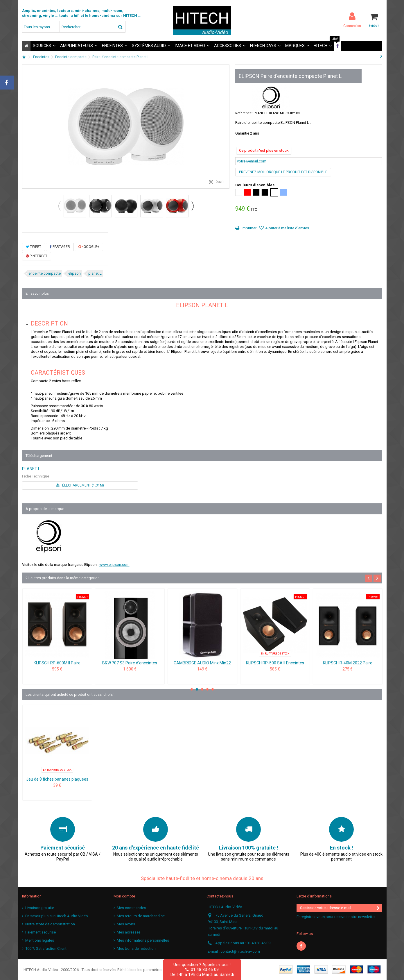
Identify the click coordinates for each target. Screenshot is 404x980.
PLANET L (31, 469)
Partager (60, 247)
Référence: (244, 113)
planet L (95, 273)
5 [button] (213, 689)
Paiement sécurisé (41, 932)
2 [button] (197, 689)
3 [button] (202, 689)
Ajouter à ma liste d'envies (287, 228)
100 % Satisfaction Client (46, 948)
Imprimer (249, 228)
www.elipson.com (114, 565)
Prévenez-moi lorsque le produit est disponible (283, 172)
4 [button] (207, 689)
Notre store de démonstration (50, 924)
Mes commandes (131, 908)
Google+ (89, 247)
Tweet (34, 247)
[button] (44, 46)
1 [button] (192, 689)
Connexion (352, 26)
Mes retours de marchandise (141, 916)
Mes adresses (129, 932)
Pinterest (37, 256)
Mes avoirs (126, 924)
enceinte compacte (45, 273)
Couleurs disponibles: (256, 185)
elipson (74, 273)
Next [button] (193, 206)
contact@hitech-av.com (240, 951)
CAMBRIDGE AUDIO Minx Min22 (202, 663)
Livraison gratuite (40, 908)
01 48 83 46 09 (202, 970)
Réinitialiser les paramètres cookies (147, 970)
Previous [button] (59, 206)
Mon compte (124, 896)
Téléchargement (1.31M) (80, 485)
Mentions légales (40, 940)
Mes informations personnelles (143, 940)
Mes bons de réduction (136, 948)
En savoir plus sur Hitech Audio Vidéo (57, 916)
